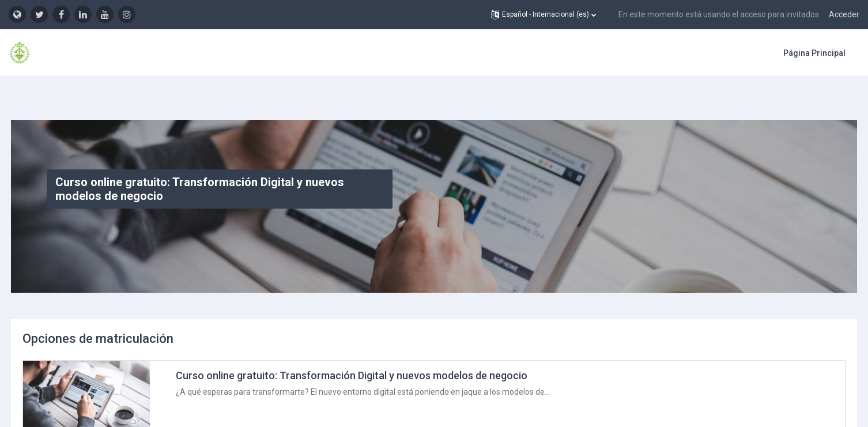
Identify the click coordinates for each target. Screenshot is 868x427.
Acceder (844, 14)
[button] (544, 14)
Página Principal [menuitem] (814, 53)
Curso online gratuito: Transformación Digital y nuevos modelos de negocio (373, 348)
